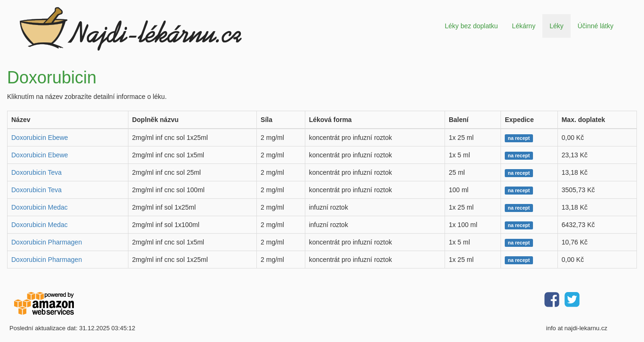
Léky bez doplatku (471, 26)
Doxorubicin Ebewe (40, 138)
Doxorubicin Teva (36, 172)
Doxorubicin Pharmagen (47, 242)
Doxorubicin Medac (40, 207)
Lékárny (524, 26)
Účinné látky (596, 26)
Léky (557, 26)
